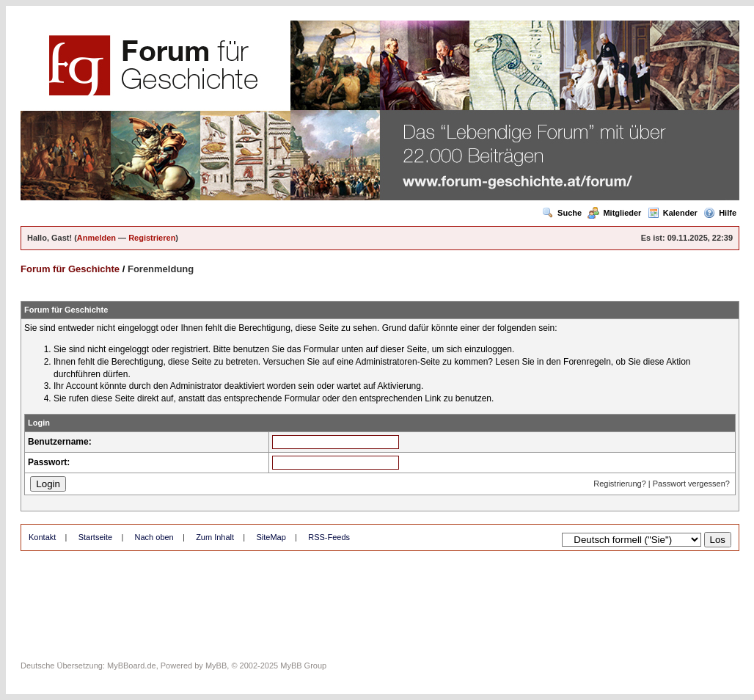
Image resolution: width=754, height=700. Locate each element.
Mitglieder (614, 213)
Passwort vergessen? (691, 484)
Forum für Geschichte (70, 269)
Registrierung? (620, 484)
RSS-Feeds (329, 537)
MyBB (216, 666)
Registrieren (152, 238)
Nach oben (154, 537)
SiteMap (271, 537)
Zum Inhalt (215, 537)
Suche (562, 213)
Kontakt (42, 537)
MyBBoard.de (132, 666)
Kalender (673, 213)
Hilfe (720, 213)
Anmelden (96, 238)
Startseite (95, 537)
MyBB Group (303, 666)
